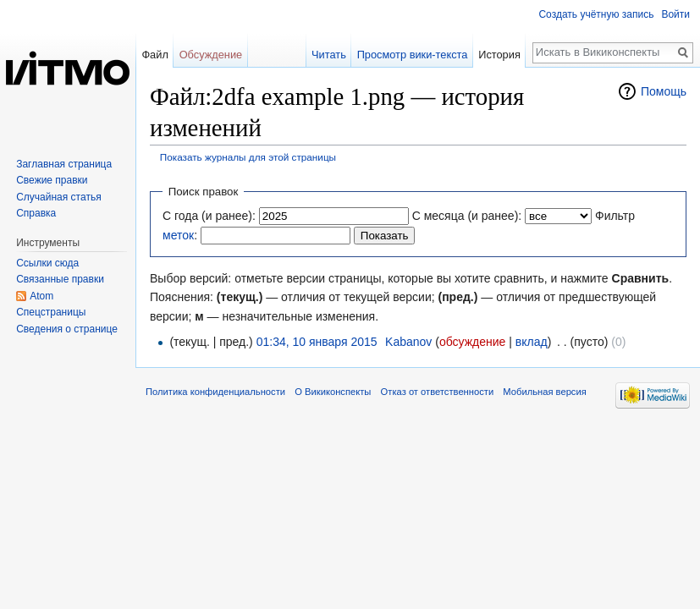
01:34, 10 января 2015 (317, 342)
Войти (675, 14)
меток (178, 235)
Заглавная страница (64, 164)
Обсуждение (211, 55)
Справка (36, 213)
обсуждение (472, 342)
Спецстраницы (51, 312)
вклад (532, 342)
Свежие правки (52, 180)
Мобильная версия (544, 392)
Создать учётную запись (596, 14)
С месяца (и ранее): (467, 216)
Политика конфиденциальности (215, 392)
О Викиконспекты (333, 392)
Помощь (664, 91)
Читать (329, 55)
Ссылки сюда (47, 263)
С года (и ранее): (209, 216)
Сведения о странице (67, 329)
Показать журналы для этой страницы (248, 157)
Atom (41, 296)
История (499, 55)
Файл (154, 55)
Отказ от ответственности (438, 392)
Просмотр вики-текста (413, 55)
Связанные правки (60, 279)
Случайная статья (58, 197)
